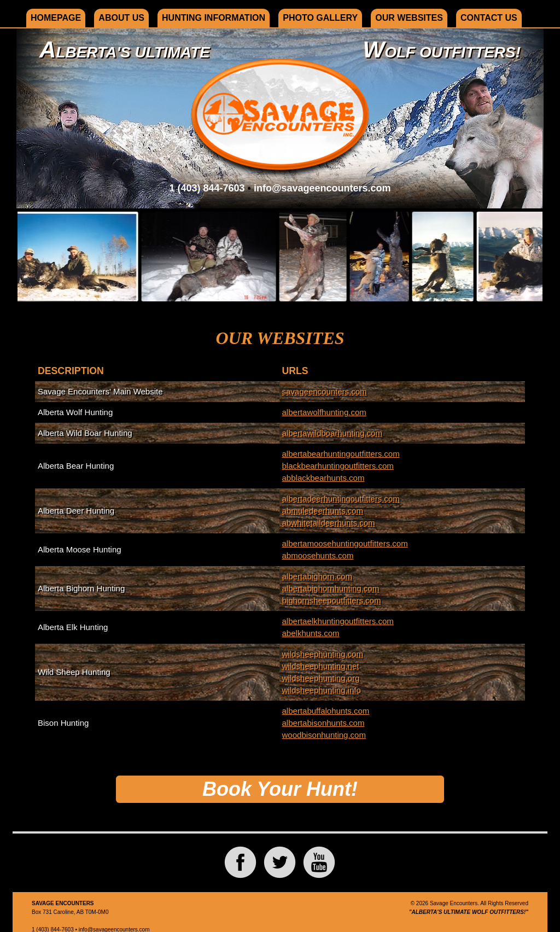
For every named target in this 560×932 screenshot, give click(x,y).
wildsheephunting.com (323, 654)
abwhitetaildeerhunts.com (329, 523)
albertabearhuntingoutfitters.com (341, 454)
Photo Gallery (320, 18)
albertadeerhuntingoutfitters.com (341, 499)
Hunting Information (214, 18)
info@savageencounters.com (322, 188)
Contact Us (489, 18)
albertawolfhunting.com (324, 412)
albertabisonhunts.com (323, 723)
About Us (121, 18)
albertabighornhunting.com (331, 588)
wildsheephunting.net (321, 666)
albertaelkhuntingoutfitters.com (338, 621)
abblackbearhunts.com (323, 478)
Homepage (56, 18)
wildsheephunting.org (321, 678)
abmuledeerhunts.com (323, 511)
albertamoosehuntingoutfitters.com (345, 543)
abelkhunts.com (311, 633)
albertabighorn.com (317, 576)
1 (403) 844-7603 (207, 188)
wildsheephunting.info (322, 690)
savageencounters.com (325, 391)
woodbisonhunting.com (324, 735)
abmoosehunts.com (318, 555)
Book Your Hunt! (280, 789)
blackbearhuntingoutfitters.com (338, 466)
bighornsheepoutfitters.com (332, 600)
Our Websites (409, 18)
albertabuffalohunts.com (326, 711)
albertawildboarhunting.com (332, 433)
